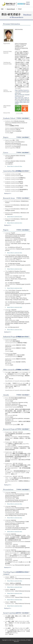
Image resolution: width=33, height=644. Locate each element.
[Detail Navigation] (28, 4)
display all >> (8, 193)
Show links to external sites (14, 166)
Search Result (11, 9)
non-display (25, 118)
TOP (2, 9)
